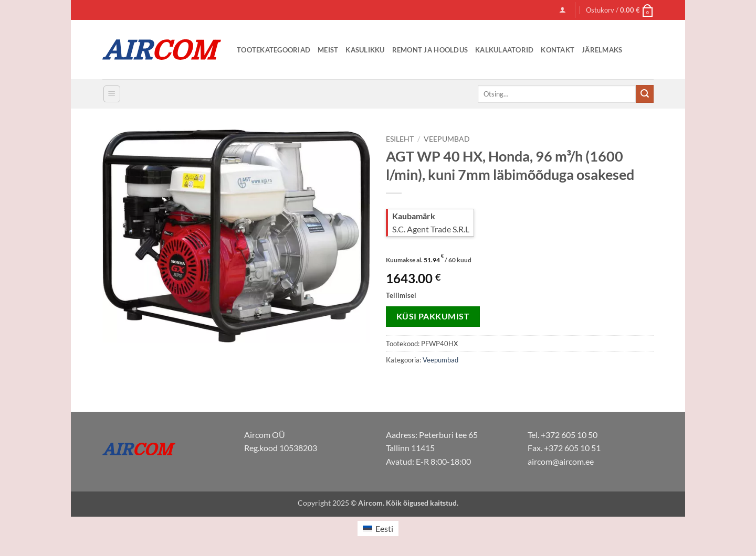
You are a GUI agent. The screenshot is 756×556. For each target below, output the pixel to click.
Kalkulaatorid (504, 50)
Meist (328, 50)
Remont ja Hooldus (430, 50)
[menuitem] (378, 528)
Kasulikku (365, 50)
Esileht (400, 139)
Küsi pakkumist (433, 316)
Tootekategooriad (274, 50)
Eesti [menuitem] (384, 528)
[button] (563, 10)
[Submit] (645, 94)
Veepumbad (447, 139)
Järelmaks (602, 50)
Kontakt (558, 50)
